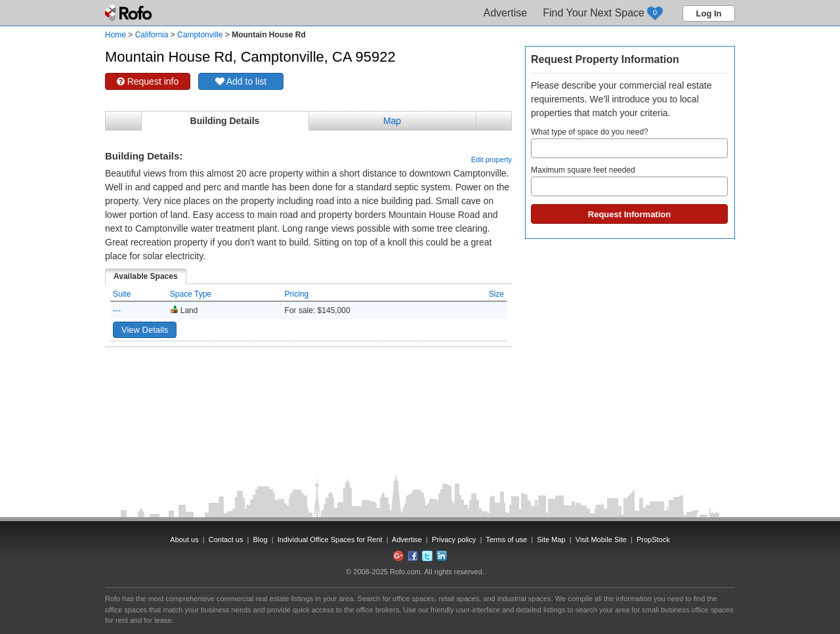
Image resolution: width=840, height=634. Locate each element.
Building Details (225, 121)
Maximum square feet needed (629, 181)
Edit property (492, 159)
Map (392, 121)
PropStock (653, 539)
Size (496, 294)
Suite (122, 294)
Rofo (130, 13)
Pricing (297, 294)
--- (117, 310)
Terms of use (506, 539)
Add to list (241, 81)
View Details (145, 330)
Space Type (191, 294)
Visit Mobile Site (601, 539)
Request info (148, 81)
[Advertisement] (308, 380)
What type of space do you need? (629, 143)
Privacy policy (454, 539)
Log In (709, 13)
